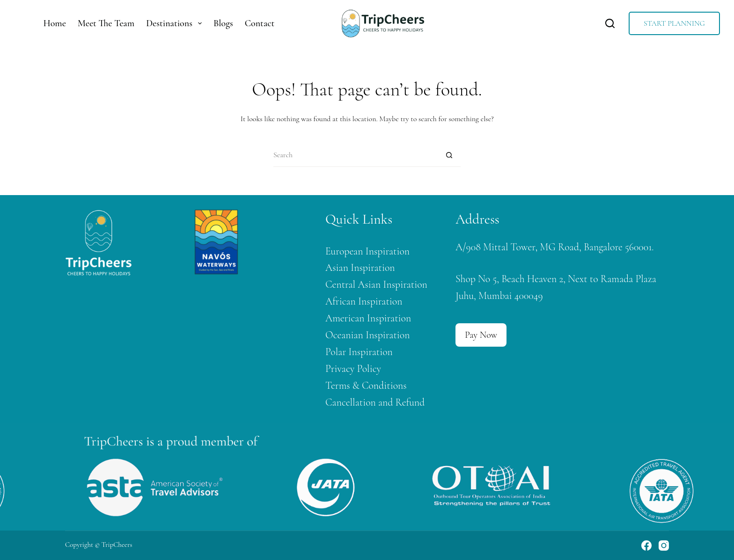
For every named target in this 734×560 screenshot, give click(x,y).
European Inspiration (367, 251)
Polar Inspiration (359, 352)
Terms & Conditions (366, 385)
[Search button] (449, 155)
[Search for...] (355, 155)
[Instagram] (664, 545)
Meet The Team (106, 23)
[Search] (610, 23)
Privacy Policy (353, 369)
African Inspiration (364, 301)
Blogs (223, 23)
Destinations (176, 23)
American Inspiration (368, 318)
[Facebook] (646, 545)
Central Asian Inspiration (376, 284)
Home (55, 23)
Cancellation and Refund (375, 402)
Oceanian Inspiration (367, 335)
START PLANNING (674, 23)
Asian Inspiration (360, 268)
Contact (260, 23)
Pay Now (481, 335)
